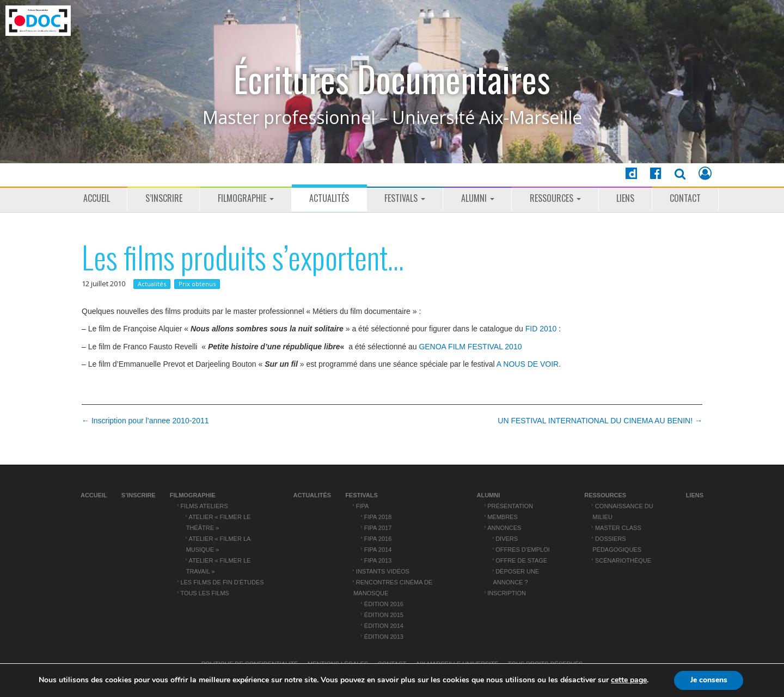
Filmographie (246, 198)
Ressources (555, 198)
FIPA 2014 (378, 550)
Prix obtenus (197, 284)
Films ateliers (204, 506)
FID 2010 (541, 329)
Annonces (504, 528)
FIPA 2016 (378, 539)
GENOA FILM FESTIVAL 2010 (470, 347)
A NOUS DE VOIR (528, 364)
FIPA (363, 506)
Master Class (618, 528)
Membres (503, 517)
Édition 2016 (384, 604)
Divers (507, 539)
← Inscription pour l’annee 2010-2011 (145, 421)
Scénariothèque (623, 560)
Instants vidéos (383, 571)
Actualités (329, 198)
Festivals (405, 198)
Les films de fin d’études (222, 582)
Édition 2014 (384, 626)
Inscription (507, 593)
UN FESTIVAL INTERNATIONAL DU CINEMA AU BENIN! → (600, 421)
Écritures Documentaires (392, 79)
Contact (685, 198)
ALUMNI (478, 198)
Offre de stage (521, 560)
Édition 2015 (384, 615)
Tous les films (205, 593)
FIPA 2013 (378, 560)
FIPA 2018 (378, 517)
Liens (625, 198)
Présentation (510, 506)
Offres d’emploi (522, 550)
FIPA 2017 (378, 528)
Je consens (709, 680)
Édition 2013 (384, 637)
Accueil (97, 198)
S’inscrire (164, 198)
